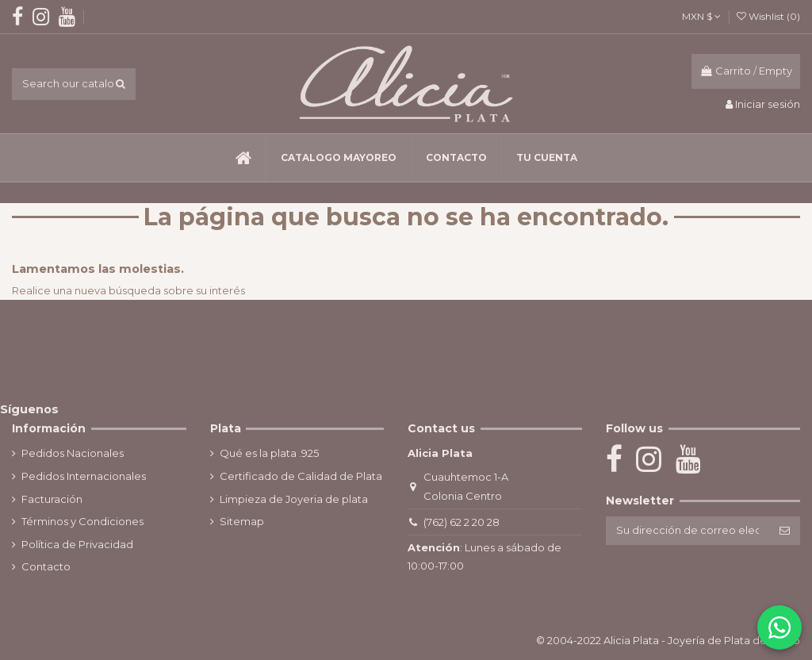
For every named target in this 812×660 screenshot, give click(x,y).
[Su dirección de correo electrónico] (688, 530)
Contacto (46, 566)
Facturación (52, 499)
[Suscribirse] (785, 530)
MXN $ (701, 16)
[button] (338, 158)
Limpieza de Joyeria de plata (294, 499)
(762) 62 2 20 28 (462, 522)
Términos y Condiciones (82, 521)
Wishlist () (768, 16)
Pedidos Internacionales (84, 476)
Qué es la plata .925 (269, 453)
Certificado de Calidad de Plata (301, 476)
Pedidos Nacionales (73, 453)
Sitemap (242, 521)
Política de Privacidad (77, 544)
